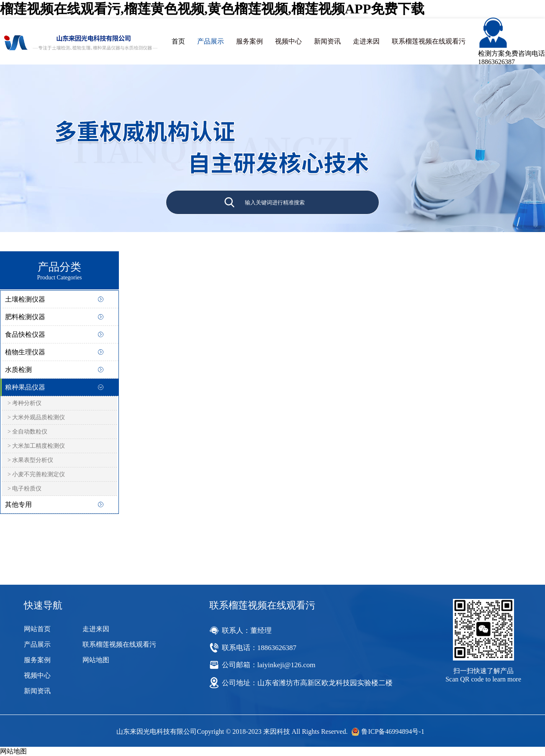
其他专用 (18, 504)
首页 (178, 41)
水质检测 (18, 370)
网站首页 (37, 629)
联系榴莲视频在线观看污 (429, 41)
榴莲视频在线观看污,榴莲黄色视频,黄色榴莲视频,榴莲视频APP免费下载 (212, 9)
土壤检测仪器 (25, 299)
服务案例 (249, 41)
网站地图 (96, 660)
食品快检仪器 (25, 334)
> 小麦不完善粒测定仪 (36, 474)
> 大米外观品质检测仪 (36, 417)
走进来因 (366, 41)
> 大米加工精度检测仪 (36, 446)
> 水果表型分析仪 (30, 460)
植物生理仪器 (25, 352)
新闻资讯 (327, 41)
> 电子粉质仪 (24, 489)
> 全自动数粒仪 (27, 432)
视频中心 (288, 41)
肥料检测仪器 (25, 317)
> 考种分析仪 (24, 403)
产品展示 (211, 41)
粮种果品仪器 (25, 387)
